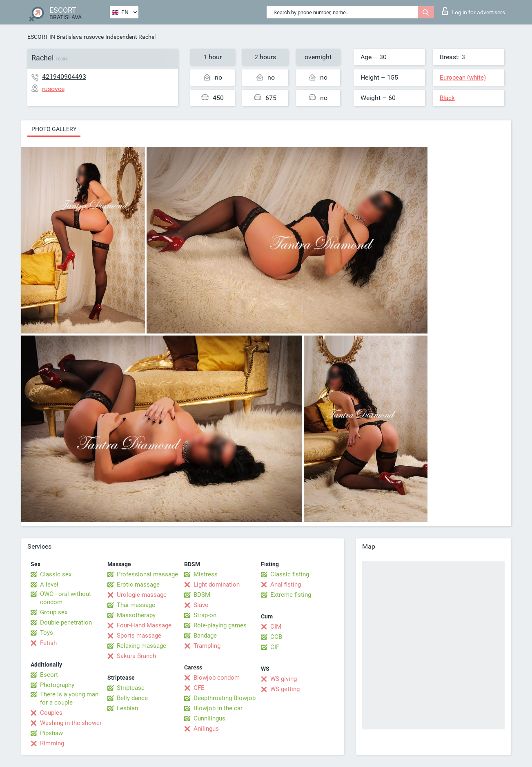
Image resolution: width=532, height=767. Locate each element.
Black (447, 98)
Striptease (131, 688)
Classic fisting (290, 574)
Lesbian (127, 708)
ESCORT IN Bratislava (55, 37)
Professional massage (147, 574)
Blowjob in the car (218, 708)
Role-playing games (220, 625)
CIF (275, 647)
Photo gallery (54, 129)
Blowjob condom (217, 678)
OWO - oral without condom (66, 598)
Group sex (54, 612)
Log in (474, 11)
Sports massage (139, 636)
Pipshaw (51, 733)
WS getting (285, 689)
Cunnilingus (209, 718)
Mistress (206, 574)
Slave (201, 605)
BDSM (202, 595)
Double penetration (66, 622)
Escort (49, 675)
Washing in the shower (71, 723)
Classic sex (56, 574)
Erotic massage (138, 585)
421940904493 (64, 77)
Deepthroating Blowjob (225, 698)
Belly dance (132, 698)
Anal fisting (286, 585)
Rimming (52, 743)
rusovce (94, 37)
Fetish (48, 643)
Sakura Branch (136, 656)
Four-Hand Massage (144, 625)
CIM (276, 627)
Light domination (217, 585)
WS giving (284, 679)
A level (49, 585)
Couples (51, 713)
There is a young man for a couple (69, 698)
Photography (57, 685)
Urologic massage (142, 595)
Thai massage (136, 605)
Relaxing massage (141, 646)
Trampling (207, 646)
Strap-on (205, 615)
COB (276, 637)
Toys (47, 633)
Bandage (205, 636)
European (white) (463, 78)
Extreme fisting (291, 595)
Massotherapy (136, 615)
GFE (199, 688)
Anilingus (206, 729)
